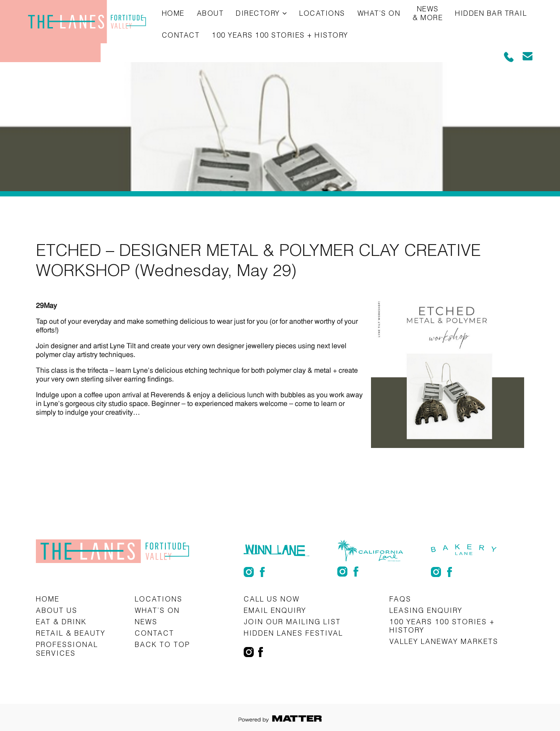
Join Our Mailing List (292, 621)
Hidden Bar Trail (491, 13)
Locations (322, 13)
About (210, 13)
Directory (258, 13)
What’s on (379, 13)
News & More (428, 13)
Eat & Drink (61, 621)
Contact (181, 35)
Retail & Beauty (71, 633)
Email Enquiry (275, 610)
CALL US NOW (272, 599)
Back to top (162, 644)
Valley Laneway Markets (444, 641)
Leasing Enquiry (426, 610)
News (146, 621)
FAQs (400, 599)
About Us (57, 610)
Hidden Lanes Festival (293, 633)
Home (173, 13)
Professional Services (67, 648)
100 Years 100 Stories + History (280, 35)
